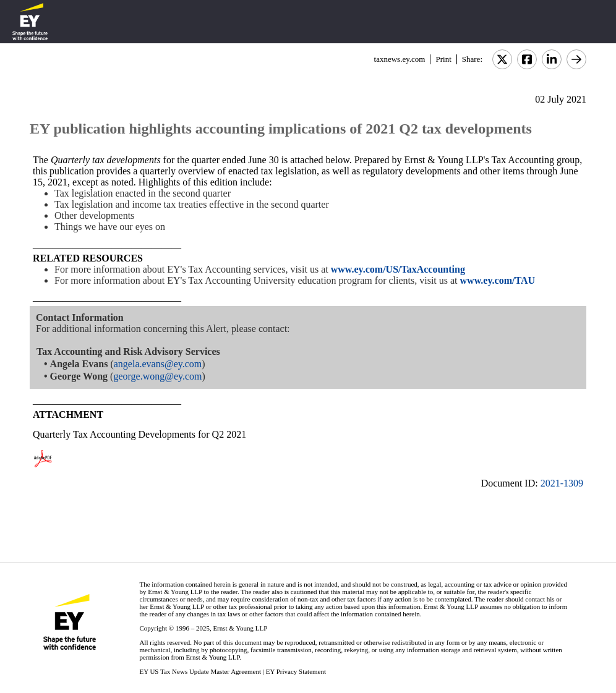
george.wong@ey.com (157, 376)
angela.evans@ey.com (158, 364)
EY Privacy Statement (296, 671)
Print (443, 59)
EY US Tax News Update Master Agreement (200, 671)
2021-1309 (562, 483)
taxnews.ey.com (400, 59)
